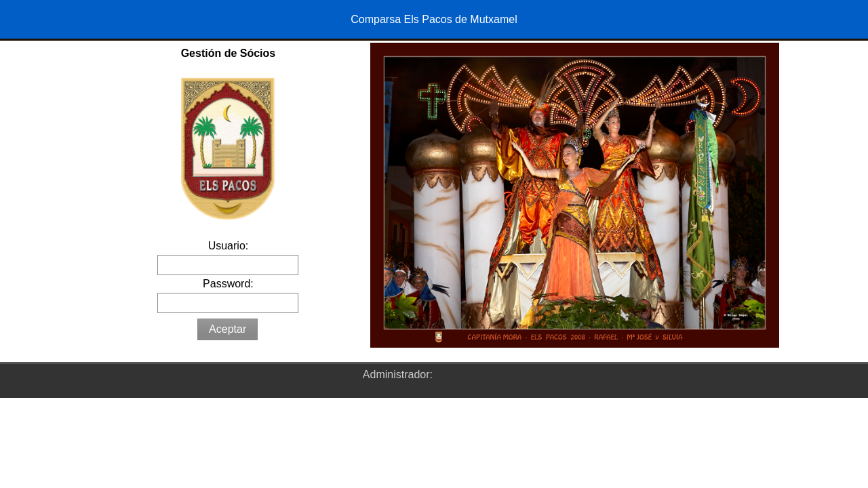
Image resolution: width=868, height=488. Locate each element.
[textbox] (229, 265)
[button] (228, 330)
